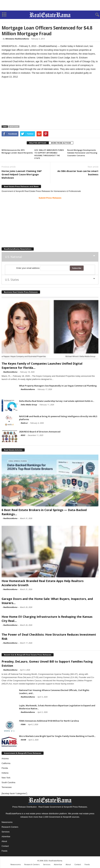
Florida (5, 768)
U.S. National (13, 257)
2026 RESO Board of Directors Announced (40, 432)
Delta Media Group (29, 405)
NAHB (23, 740)
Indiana (5, 773)
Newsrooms (7, 822)
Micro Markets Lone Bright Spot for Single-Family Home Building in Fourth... (57, 736)
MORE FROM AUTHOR (61, 143)
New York (6, 778)
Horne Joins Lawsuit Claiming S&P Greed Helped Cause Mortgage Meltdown (22, 174)
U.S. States (12, 280)
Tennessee (7, 787)
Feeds (4, 851)
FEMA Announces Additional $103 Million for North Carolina (49, 721)
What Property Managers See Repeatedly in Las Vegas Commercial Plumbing (58, 386)
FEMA (23, 724)
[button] (95, 15)
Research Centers (10, 827)
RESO (23, 435)
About (4, 841)
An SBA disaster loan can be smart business (78, 173)
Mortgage (14, 127)
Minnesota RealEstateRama (17, 39)
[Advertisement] (50, 5)
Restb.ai (24, 423)
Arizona (5, 759)
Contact (5, 846)
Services (6, 832)
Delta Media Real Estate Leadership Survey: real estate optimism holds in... (57, 401)
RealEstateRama (10, 372)
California (6, 763)
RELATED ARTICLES (38, 143)
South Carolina (8, 782)
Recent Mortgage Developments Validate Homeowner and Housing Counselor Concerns (82, 153)
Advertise (6, 836)
